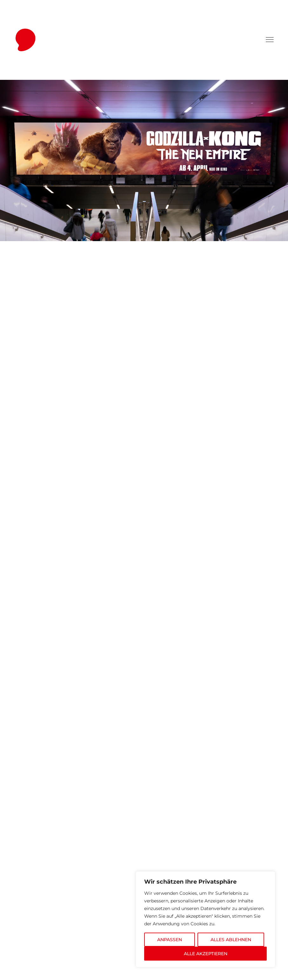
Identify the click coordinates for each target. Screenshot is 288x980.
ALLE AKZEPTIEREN (206, 954)
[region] (205, 919)
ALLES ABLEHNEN (231, 940)
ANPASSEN (170, 940)
